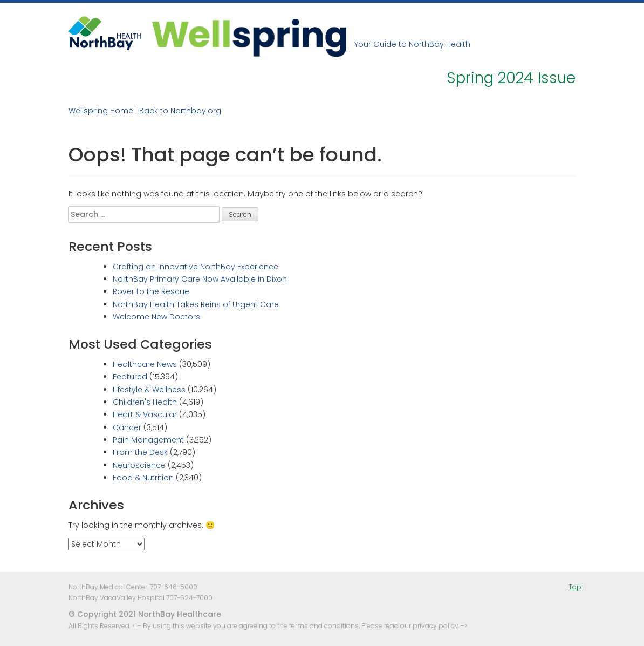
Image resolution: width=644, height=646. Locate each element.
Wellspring (249, 36)
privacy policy (436, 626)
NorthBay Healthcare (106, 36)
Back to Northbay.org (180, 111)
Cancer (127, 427)
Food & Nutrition (143, 478)
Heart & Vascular (145, 414)
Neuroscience (139, 465)
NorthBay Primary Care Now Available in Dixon (200, 279)
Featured (130, 377)
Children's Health (145, 402)
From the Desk (140, 452)
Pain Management (148, 440)
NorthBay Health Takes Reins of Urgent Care (196, 304)
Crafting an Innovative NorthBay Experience (196, 267)
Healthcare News (145, 364)
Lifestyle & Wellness (149, 390)
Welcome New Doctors (156, 317)
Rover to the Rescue (151, 291)
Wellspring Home (101, 111)
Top (575, 587)
